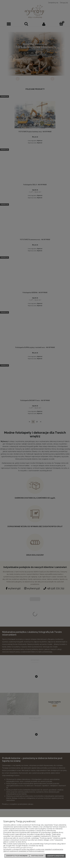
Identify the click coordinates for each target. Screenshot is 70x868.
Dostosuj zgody (37, 856)
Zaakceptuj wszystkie (56, 856)
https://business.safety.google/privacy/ (18, 848)
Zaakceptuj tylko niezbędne (17, 856)
